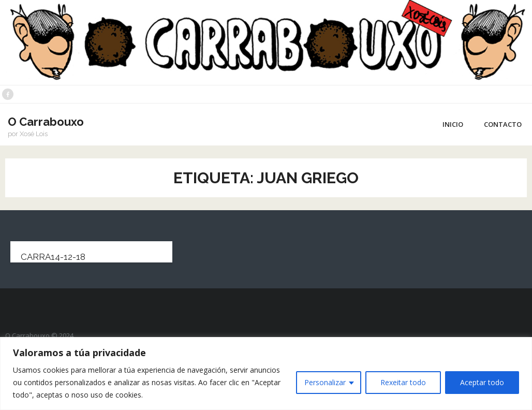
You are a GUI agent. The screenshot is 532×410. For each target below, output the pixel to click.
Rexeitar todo (403, 382)
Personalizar (325, 382)
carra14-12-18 (53, 257)
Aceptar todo (482, 382)
